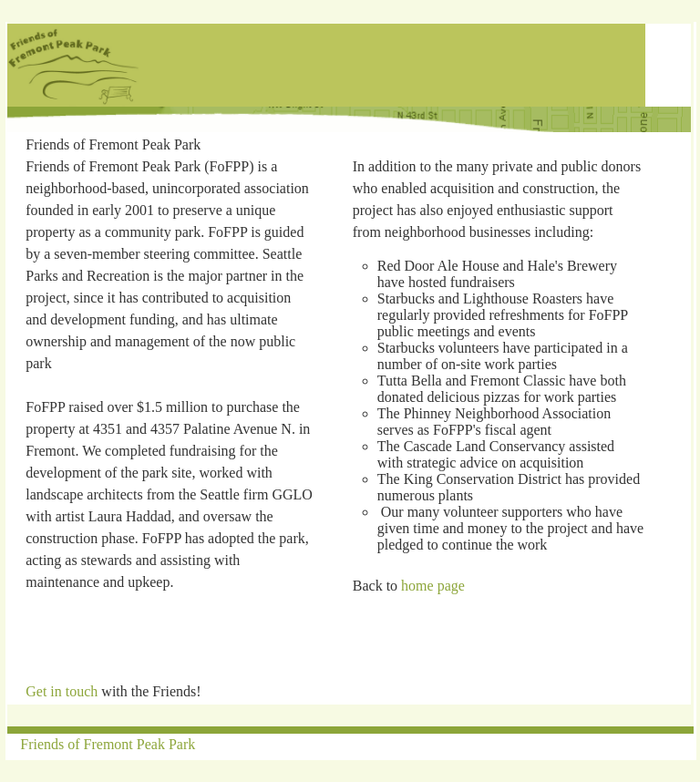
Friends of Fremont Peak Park (108, 744)
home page (433, 586)
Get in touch (62, 691)
